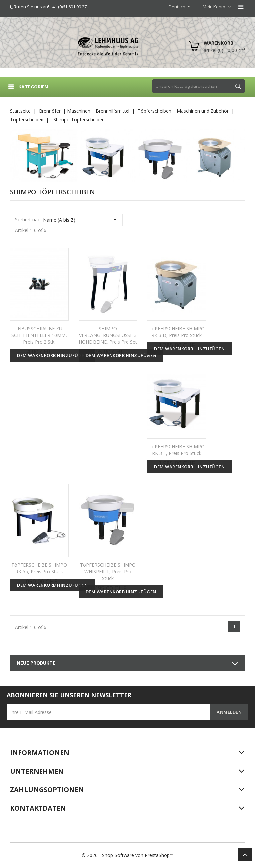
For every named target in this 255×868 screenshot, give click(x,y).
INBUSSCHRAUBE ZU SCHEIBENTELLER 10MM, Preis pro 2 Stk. (39, 335)
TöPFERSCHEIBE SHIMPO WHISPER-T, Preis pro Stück (108, 571)
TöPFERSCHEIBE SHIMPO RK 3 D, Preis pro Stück (177, 332)
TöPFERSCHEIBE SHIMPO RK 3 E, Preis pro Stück (177, 450)
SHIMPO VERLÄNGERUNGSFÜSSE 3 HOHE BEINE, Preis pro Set (108, 335)
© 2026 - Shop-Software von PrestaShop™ (127, 855)
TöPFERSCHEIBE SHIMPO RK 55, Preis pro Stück (39, 568)
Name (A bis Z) (81, 220)
